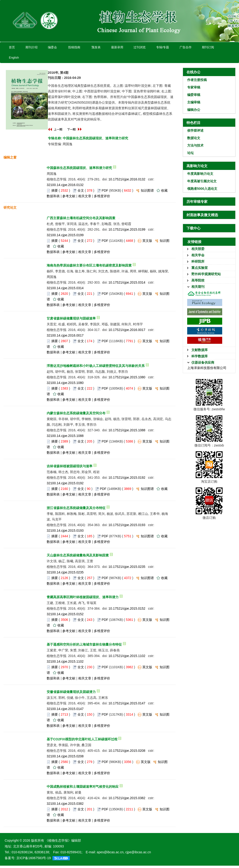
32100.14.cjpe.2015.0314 (65, 288)
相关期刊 (198, 287)
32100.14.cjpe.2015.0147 (65, 709)
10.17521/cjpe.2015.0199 (127, 229)
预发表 (96, 47)
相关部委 (198, 249)
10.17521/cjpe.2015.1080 (127, 377)
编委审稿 (194, 95)
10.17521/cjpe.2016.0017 (127, 330)
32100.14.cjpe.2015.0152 (65, 614)
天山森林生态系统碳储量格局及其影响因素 (78, 555)
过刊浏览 (140, 47)
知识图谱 (147, 190)
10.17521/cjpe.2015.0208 (127, 751)
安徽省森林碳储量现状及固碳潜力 (71, 692)
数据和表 (53, 196)
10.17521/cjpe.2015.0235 (127, 567)
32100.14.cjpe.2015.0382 (65, 804)
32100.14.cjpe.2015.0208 (65, 756)
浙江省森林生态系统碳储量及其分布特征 (76, 508)
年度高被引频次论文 (202, 181)
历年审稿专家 (197, 202)
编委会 (52, 47)
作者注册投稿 (197, 80)
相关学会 (198, 255)
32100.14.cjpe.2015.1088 (65, 436)
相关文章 (85, 196)
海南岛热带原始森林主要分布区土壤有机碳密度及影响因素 (89, 265)
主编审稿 (194, 102)
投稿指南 (74, 47)
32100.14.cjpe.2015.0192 (65, 483)
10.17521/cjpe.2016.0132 (127, 179)
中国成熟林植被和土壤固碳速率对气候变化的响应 (83, 787)
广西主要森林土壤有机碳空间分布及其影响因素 (81, 218)
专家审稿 (194, 87)
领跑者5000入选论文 (202, 189)
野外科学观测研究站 (206, 274)
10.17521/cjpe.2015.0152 (127, 608)
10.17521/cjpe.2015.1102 (127, 656)
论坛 (190, 153)
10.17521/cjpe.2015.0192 (127, 478)
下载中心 (193, 228)
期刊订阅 (208, 47)
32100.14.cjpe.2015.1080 (65, 383)
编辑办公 (194, 110)
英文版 (147, 241)
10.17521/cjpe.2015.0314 (127, 282)
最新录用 (117, 47)
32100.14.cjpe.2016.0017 (65, 335)
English (14, 58)
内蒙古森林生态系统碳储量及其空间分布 (76, 413)
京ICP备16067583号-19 (34, 858)
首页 (12, 47)
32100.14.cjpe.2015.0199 (65, 235)
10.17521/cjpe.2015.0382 (127, 798)
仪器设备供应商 (203, 362)
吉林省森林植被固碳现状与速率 (70, 466)
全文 (81, 190)
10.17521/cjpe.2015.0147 (127, 703)
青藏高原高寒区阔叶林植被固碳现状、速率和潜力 (83, 597)
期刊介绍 (31, 47)
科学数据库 (200, 356)
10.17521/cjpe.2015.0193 (127, 525)
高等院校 (198, 280)
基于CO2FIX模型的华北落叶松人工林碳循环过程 (82, 739)
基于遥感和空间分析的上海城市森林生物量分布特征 (84, 644)
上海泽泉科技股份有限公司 (207, 368)
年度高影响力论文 (200, 174)
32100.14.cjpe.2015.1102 (65, 661)
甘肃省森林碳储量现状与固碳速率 (71, 318)
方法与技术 (195, 145)
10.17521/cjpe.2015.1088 (127, 430)
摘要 (55, 190)
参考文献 (69, 196)
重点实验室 (200, 268)
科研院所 (198, 261)
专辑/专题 (162, 47)
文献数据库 (200, 350)
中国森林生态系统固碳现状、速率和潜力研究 (79, 168)
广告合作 (185, 47)
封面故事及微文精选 (202, 215)
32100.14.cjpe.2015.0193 (65, 531)
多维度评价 (102, 196)
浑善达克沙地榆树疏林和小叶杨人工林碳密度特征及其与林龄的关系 (96, 366)
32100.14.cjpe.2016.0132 (65, 185)
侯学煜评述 (195, 130)
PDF (105, 190)
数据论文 (194, 138)
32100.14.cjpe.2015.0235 (65, 572)
